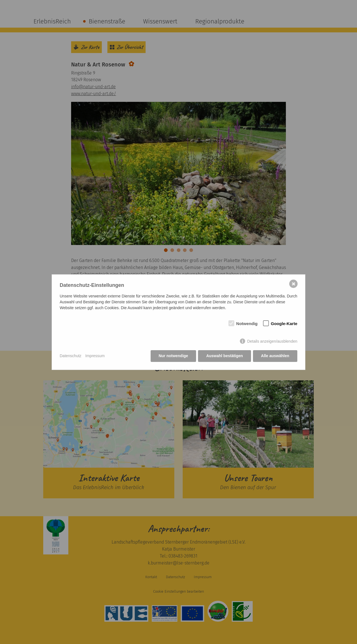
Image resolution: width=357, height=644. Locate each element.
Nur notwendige (173, 356)
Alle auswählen (275, 356)
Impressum (95, 356)
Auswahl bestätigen (224, 356)
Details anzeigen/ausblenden (272, 341)
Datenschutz (71, 356)
